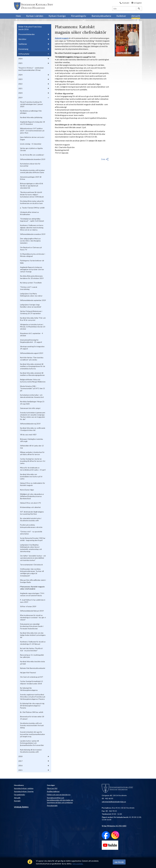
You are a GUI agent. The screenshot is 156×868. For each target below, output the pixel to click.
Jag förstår (119, 862)
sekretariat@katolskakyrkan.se (114, 802)
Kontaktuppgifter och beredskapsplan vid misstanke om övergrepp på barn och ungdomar (60, 800)
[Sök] (124, 9)
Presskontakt (52, 805)
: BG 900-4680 (114, 826)
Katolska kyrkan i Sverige (24, 791)
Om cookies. (78, 864)
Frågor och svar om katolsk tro (59, 795)
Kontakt (17, 801)
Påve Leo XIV (52, 788)
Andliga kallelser (53, 791)
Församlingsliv (19, 795)
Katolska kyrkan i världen (24, 788)
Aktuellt (17, 798)
